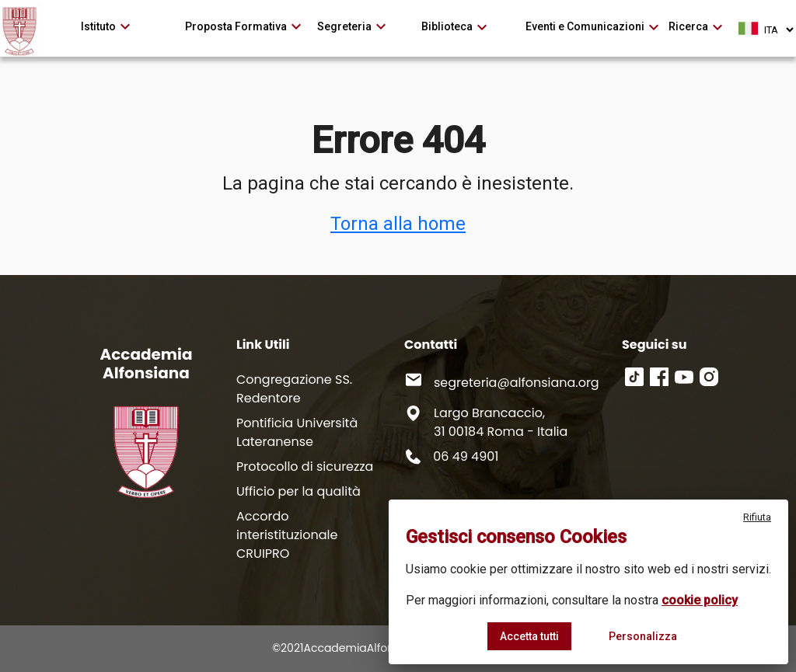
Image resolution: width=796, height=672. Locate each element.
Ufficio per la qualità (298, 491)
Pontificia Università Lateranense (297, 432)
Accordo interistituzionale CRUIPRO (287, 535)
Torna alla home (398, 224)
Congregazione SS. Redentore (294, 389)
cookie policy (700, 600)
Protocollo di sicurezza (305, 467)
